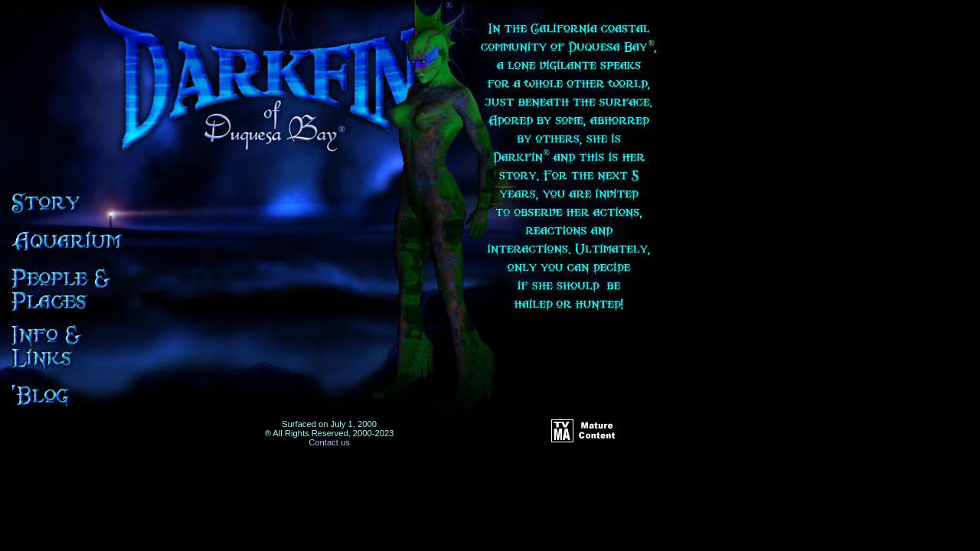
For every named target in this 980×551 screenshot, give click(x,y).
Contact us (329, 442)
